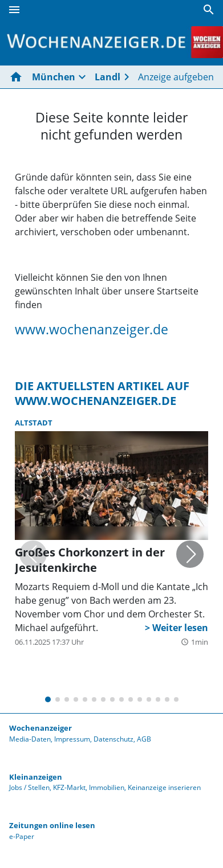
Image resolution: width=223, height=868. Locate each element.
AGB (144, 739)
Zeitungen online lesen (52, 825)
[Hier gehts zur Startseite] (18, 77)
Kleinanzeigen (36, 777)
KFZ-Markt (69, 787)
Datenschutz (113, 739)
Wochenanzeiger (40, 728)
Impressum (72, 739)
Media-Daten (30, 739)
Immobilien (107, 787)
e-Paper (22, 836)
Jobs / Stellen (29, 787)
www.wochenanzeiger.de (92, 329)
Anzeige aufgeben (176, 77)
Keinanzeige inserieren (164, 787)
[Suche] (209, 10)
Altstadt (34, 423)
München (54, 77)
